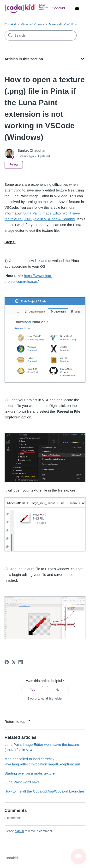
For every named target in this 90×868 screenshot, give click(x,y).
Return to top (18, 721)
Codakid (10, 24)
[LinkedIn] (21, 662)
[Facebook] (7, 662)
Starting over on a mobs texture (30, 773)
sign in (19, 831)
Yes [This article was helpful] (33, 690)
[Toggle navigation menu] (77, 9)
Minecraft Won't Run (63, 24)
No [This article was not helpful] (57, 690)
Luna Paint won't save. (23, 782)
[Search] (41, 35)
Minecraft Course (33, 24)
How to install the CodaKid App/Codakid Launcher (44, 791)
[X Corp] (14, 662)
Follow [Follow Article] (14, 165)
